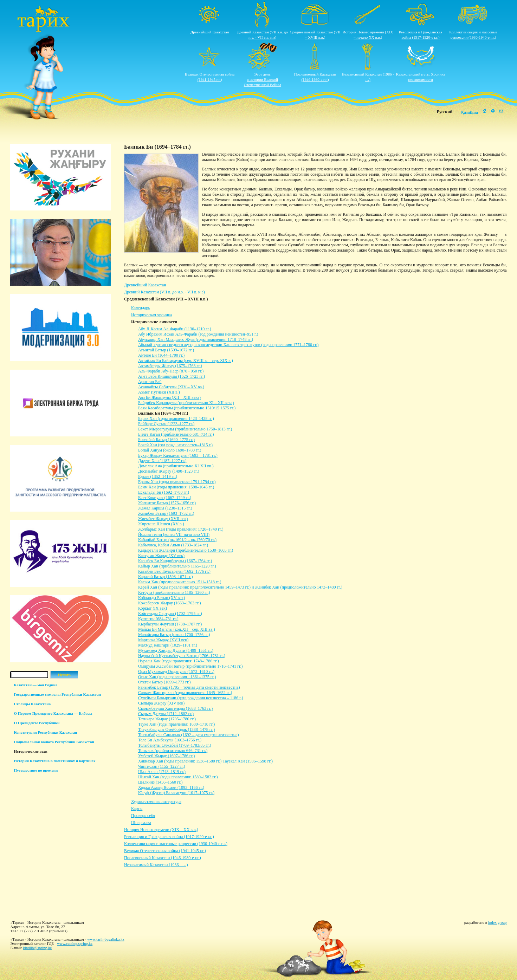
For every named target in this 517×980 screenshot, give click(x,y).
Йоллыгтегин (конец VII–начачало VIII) (174, 534)
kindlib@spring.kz (37, 948)
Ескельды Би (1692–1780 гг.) (164, 492)
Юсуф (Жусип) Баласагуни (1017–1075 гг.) (176, 793)
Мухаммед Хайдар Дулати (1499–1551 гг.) (176, 650)
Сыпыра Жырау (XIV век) (161, 703)
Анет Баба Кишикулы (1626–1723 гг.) (172, 376)
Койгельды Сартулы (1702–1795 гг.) (170, 614)
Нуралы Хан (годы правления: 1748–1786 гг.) (179, 661)
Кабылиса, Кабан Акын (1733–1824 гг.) (173, 545)
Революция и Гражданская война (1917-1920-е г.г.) (169, 837)
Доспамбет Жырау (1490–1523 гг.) (169, 471)
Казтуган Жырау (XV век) (161, 556)
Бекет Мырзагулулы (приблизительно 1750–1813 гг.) (185, 429)
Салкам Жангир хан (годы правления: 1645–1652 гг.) (185, 693)
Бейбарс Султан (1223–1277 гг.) (166, 424)
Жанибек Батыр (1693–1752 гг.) (166, 513)
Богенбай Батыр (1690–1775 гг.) (166, 440)
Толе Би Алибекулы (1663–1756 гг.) (170, 740)
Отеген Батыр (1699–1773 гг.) (164, 682)
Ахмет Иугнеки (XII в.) (159, 392)
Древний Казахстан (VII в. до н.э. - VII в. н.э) (164, 292)
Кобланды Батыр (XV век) (161, 598)
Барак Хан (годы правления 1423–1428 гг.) (176, 418)
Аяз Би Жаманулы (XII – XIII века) (169, 397)
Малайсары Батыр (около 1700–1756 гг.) (174, 635)
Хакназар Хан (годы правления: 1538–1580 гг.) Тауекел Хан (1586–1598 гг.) (205, 761)
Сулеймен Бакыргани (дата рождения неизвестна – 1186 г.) (191, 698)
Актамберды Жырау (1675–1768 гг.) (170, 366)
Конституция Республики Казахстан (45, 732)
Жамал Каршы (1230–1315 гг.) (165, 508)
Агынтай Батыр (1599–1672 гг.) (166, 350)
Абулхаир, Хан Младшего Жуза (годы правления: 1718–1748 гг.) (196, 339)
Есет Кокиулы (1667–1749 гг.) (165, 498)
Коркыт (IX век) (153, 608)
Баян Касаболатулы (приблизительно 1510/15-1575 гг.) (187, 408)
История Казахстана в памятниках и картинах (54, 761)
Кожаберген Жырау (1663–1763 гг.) (170, 603)
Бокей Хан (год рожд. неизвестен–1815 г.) (175, 445)
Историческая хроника (151, 315)
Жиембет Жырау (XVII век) (163, 519)
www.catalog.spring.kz (75, 943)
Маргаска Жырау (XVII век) (163, 640)
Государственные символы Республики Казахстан (57, 694)
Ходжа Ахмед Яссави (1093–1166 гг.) (171, 787)
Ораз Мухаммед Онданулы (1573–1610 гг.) (176, 671)
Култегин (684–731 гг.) (158, 619)
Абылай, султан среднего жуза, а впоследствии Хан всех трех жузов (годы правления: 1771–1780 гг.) (228, 345)
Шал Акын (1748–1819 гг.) (162, 772)
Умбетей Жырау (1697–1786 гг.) (166, 756)
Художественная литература (156, 801)
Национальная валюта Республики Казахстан (54, 742)
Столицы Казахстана (32, 704)
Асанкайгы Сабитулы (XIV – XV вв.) (171, 387)
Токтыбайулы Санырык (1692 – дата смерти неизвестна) (189, 735)
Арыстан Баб (150, 382)
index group (497, 922)
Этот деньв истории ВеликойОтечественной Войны (263, 79)
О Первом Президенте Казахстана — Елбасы (53, 713)
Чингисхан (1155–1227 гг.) (162, 766)
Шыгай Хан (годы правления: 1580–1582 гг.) (178, 777)
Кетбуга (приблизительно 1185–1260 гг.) (174, 592)
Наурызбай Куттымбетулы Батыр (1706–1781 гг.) (182, 656)
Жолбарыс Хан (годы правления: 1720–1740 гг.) (181, 529)
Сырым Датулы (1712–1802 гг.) (166, 714)
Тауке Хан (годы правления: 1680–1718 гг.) (176, 724)
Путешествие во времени (36, 770)
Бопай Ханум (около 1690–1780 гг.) (170, 450)
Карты (137, 809)
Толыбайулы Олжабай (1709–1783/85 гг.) (175, 745)
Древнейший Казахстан (210, 32)
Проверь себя (143, 816)
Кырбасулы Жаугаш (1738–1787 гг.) (170, 624)
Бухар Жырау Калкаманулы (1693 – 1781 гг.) (178, 455)
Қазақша (470, 112)
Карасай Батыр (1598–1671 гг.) (165, 577)
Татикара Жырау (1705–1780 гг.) (167, 719)
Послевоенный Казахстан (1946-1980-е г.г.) (163, 858)
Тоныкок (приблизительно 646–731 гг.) (173, 751)
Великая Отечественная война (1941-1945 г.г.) (165, 851)
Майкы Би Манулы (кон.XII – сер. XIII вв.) (177, 629)
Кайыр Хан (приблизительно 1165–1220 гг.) (177, 566)
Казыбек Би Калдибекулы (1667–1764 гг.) (175, 561)
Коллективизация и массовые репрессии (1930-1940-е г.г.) (176, 844)
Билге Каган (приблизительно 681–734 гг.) (176, 434)
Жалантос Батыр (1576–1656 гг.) (167, 503)
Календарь (141, 308)
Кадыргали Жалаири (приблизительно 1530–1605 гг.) (186, 550)
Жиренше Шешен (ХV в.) (161, 524)
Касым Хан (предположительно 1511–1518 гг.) (180, 582)
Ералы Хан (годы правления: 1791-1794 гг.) (177, 482)
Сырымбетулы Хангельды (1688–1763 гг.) (175, 708)
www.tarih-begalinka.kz (106, 939)
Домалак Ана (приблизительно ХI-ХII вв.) (176, 466)
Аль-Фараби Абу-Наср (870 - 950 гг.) (171, 371)
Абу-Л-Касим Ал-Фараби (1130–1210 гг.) (175, 329)
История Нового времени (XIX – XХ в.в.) (161, 830)
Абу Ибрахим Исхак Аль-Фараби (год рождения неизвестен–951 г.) (198, 334)
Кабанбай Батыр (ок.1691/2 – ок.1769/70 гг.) (177, 540)
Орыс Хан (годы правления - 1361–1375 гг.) (177, 677)
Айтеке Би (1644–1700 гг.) (161, 355)
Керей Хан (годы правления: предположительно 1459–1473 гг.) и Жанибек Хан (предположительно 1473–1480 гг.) (240, 587)
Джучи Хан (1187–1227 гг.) (162, 461)
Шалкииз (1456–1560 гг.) (160, 782)
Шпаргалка (141, 823)
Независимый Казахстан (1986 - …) (156, 865)
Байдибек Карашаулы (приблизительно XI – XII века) (186, 403)
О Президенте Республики (37, 723)
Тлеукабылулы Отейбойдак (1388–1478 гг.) (176, 729)
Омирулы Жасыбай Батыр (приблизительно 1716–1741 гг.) (190, 666)
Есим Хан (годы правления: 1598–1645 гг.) (176, 487)
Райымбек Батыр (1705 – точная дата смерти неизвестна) (189, 687)
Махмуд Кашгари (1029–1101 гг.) (168, 645)
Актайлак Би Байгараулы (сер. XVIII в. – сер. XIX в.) (186, 361)
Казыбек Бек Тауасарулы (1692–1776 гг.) (174, 571)
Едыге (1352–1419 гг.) (158, 476)
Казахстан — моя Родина (35, 685)
